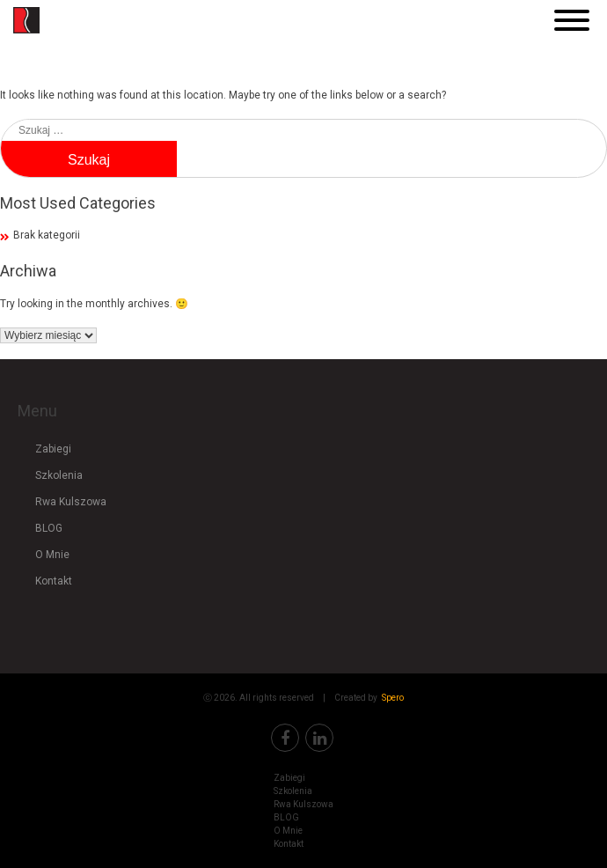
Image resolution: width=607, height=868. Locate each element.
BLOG (49, 528)
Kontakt (54, 581)
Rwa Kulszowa (71, 502)
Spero (393, 698)
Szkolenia (59, 475)
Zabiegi (53, 449)
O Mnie (52, 555)
